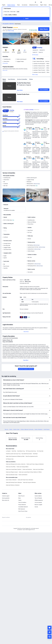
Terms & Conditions (22, 502)
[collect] (50, 628)
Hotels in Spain (16, 429)
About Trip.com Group (23, 511)
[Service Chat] (50, 637)
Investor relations (38, 496)
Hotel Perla (14, 451)
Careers (20, 500)
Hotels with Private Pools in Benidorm (25, 480)
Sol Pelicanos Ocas (10, 459)
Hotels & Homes (11, 5)
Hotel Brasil (35, 454)
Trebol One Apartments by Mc (32, 456)
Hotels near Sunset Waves (38, 469)
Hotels (11, 429)
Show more (5, 70)
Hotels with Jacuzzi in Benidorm (29, 482)
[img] (12, 39)
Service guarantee (6, 498)
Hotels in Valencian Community (27, 429)
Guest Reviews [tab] (12, 79)
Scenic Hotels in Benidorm (11, 480)
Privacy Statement (22, 505)
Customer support (6, 496)
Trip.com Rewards (38, 498)
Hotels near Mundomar (27, 469)
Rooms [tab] (4, 79)
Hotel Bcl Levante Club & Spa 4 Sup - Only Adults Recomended (19, 454)
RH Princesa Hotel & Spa (31, 451)
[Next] (49, 195)
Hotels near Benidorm (23, 475)
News (20, 498)
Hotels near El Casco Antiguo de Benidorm (35, 464)
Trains (18, 5)
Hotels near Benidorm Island (12, 475)
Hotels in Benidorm (39, 429)
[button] (38, 2)
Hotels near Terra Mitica (11, 467)
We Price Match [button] (34, 30)
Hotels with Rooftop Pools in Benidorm (14, 482)
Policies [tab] (31, 79)
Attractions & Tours (34, 5)
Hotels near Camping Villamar (22, 467)
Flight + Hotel (43, 5)
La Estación (8, 451)
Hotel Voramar (8, 27)
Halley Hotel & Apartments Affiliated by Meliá (15, 456)
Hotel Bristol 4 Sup (21, 451)
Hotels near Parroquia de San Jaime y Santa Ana (16, 464)
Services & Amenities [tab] (22, 79)
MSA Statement (22, 509)
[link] (35, 2)
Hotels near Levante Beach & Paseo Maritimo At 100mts (30, 472)
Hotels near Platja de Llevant (12, 472)
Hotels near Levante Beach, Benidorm (14, 469)
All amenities (5, 63)
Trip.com (6, 429)
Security (36, 507)
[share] (50, 632)
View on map (35, 75)
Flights (4, 5)
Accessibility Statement (23, 507)
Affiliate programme (39, 500)
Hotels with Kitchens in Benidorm (13, 485)
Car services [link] (25, 5)
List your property (38, 502)
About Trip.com (21, 496)
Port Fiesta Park (40, 451)
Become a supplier (38, 505)
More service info (6, 500)
